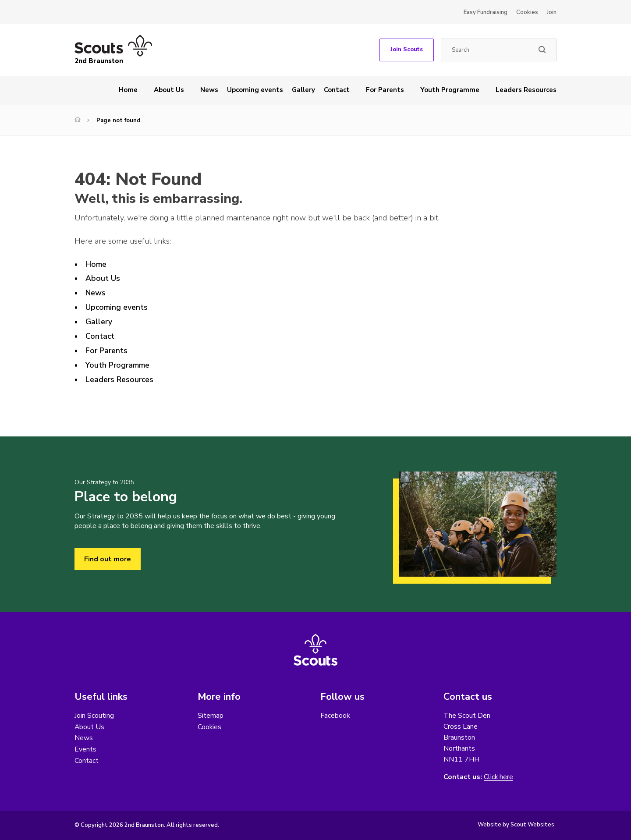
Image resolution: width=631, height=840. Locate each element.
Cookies (527, 12)
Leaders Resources (526, 90)
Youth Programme (450, 90)
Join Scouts (407, 50)
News (209, 90)
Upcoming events (255, 90)
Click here (499, 777)
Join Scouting (94, 716)
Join (552, 12)
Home (128, 90)
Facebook (335, 716)
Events (85, 750)
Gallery (303, 90)
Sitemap (211, 716)
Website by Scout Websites (516, 825)
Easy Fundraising (486, 12)
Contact (337, 90)
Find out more (108, 559)
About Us (169, 90)
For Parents (385, 90)
